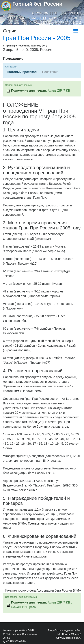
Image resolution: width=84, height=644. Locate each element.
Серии (46, 23)
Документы (71, 13)
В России (48, 18)
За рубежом (71, 18)
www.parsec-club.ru (70, 638)
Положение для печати (29, 90)
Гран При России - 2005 (37, 38)
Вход (77, 23)
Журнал (62, 23)
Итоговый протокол (21, 72)
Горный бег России (37, 4)
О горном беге (45, 13)
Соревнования (23, 18)
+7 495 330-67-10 (16, 641)
